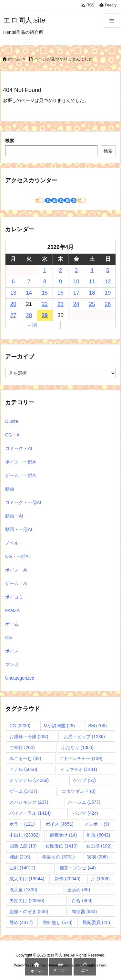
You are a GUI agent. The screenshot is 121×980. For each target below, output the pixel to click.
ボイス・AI (16, 570)
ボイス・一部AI (21, 462)
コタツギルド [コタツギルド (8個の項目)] (79, 791)
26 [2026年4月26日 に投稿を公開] (108, 304)
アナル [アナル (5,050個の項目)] (23, 769)
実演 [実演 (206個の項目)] (98, 857)
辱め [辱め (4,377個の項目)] (21, 922)
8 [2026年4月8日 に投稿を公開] (45, 282)
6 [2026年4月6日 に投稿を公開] (13, 282)
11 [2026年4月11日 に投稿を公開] (92, 282)
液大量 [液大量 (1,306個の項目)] (23, 890)
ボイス (12, 651)
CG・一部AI (17, 556)
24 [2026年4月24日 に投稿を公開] (76, 304)
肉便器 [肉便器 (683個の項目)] (84, 911)
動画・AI (14, 516)
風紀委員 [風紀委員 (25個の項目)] (96, 922)
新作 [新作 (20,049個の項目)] (67, 879)
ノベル (12, 543)
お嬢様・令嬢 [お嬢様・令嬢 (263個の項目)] (29, 737)
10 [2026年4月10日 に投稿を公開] (76, 282)
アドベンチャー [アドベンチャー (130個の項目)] (81, 758)
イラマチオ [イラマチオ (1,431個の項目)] (79, 769)
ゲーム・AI (16, 583)
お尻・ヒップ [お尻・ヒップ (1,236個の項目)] (84, 737)
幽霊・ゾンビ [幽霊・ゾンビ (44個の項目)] (78, 868)
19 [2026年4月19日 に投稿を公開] (108, 293)
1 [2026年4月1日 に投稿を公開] (45, 270)
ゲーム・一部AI (21, 475)
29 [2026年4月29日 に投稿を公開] (45, 315)
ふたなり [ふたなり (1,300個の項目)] (77, 747)
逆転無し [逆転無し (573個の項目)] (58, 922)
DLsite (12, 421)
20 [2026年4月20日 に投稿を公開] (13, 304)
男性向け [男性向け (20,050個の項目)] (27, 901)
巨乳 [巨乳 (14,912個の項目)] (22, 868)
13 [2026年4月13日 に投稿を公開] (13, 293)
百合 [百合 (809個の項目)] (82, 901)
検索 (10, 141)
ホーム (14, 59)
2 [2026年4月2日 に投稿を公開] (60, 270)
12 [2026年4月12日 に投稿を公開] (108, 282)
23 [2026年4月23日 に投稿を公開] (60, 304)
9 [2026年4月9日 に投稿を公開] (60, 282)
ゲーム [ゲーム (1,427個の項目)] (23, 791)
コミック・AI (19, 448)
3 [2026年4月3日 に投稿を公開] (76, 270)
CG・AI (13, 435)
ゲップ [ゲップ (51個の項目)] (84, 780)
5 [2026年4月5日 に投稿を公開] (108, 270)
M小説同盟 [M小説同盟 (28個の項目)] (59, 726)
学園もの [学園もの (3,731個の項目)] (58, 857)
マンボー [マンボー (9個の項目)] (97, 824)
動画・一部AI (19, 529)
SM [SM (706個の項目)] (97, 726)
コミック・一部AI (23, 502)
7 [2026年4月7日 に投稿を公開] (29, 282)
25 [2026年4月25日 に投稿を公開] (92, 304)
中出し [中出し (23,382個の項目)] (25, 835)
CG (9, 637)
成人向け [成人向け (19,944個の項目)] (27, 879)
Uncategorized (20, 678)
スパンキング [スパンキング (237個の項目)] (29, 802)
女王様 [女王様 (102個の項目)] (99, 846)
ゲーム (12, 624)
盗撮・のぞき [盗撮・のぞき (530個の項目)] (29, 911)
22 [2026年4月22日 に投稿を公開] (45, 304)
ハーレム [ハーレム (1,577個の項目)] (84, 802)
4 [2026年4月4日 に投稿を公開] (92, 270)
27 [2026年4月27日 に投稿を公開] (13, 315)
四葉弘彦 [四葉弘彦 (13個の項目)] (23, 846)
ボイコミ (14, 597)
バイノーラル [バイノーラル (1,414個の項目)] (30, 813)
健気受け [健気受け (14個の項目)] (63, 835)
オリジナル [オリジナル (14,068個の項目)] (29, 780)
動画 (10, 489)
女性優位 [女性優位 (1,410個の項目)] (61, 846)
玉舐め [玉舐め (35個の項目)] (79, 890)
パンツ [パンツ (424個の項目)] (85, 813)
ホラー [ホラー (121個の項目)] (22, 824)
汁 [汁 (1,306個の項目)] (100, 879)
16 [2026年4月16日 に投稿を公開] (60, 293)
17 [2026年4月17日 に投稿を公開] (76, 293)
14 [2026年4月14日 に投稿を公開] (29, 293)
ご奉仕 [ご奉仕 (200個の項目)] (22, 747)
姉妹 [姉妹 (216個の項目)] (20, 857)
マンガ (12, 664)
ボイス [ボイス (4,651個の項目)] (59, 824)
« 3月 (33, 325)
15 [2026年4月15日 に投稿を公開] (45, 293)
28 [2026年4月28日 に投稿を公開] (29, 315)
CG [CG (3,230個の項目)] (20, 726)
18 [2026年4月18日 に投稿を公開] (92, 293)
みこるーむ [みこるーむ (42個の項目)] (25, 758)
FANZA (12, 610)
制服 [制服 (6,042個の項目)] (98, 835)
